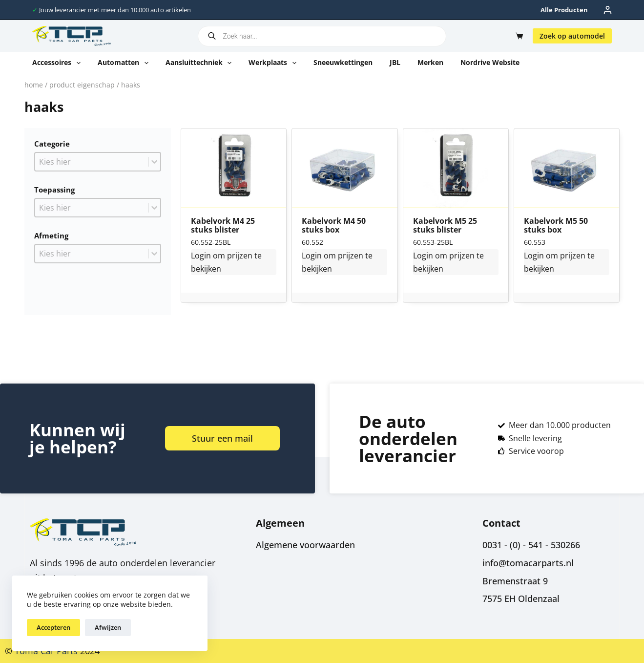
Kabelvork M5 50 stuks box (556, 225)
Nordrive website (490, 62)
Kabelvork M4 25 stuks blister (223, 225)
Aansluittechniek (201, 63)
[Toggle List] (154, 162)
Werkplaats (274, 63)
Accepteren (53, 627)
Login (201, 256)
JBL (395, 62)
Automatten (125, 63)
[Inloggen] (608, 10)
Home (34, 85)
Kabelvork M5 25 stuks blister (445, 225)
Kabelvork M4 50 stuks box (334, 225)
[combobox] (92, 162)
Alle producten (564, 10)
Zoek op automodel (572, 36)
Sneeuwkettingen (343, 62)
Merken (430, 62)
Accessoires (58, 63)
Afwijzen (108, 627)
